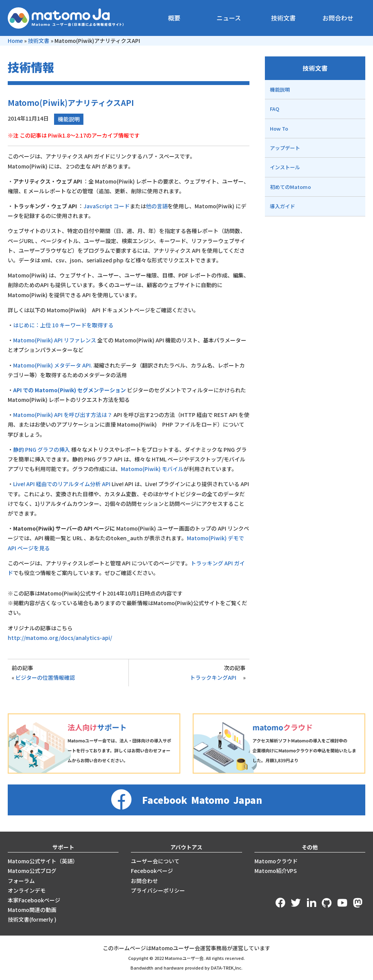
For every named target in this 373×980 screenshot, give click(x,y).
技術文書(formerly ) (32, 919)
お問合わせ (338, 18)
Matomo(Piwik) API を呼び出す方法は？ (63, 415)
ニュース (229, 18)
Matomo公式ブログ (32, 871)
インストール (285, 167)
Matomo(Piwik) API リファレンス (55, 340)
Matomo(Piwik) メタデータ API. (53, 365)
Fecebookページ (152, 871)
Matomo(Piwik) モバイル (152, 469)
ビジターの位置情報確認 (45, 677)
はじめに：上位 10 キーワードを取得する (63, 325)
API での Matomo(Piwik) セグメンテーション (70, 390)
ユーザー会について (155, 861)
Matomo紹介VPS (276, 871)
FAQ (275, 109)
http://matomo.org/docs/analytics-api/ (60, 638)
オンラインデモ (27, 890)
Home (15, 41)
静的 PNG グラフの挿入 (42, 449)
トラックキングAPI (216, 677)
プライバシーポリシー (158, 890)
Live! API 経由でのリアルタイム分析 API (62, 484)
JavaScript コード (107, 206)
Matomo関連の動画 (32, 910)
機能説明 (69, 119)
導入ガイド (282, 206)
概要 (174, 18)
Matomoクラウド (276, 861)
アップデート (285, 148)
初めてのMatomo (290, 187)
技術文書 (283, 18)
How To (279, 128)
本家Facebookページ (34, 900)
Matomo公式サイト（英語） (43, 861)
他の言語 (157, 206)
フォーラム (21, 881)
